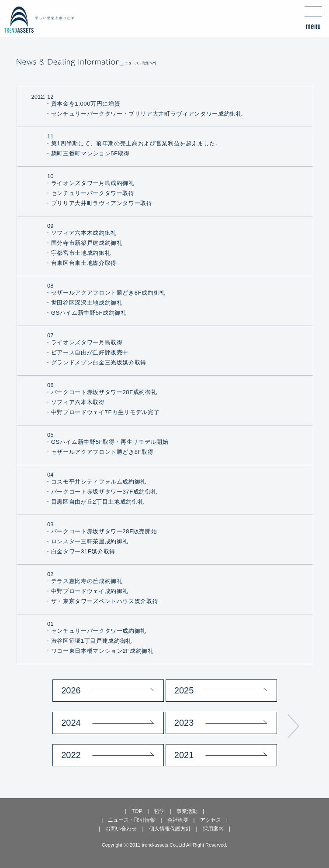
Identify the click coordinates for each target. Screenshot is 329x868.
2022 (71, 755)
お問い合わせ (121, 829)
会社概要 (178, 820)
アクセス (211, 820)
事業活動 (187, 811)
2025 (184, 690)
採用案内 (213, 829)
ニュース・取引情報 (132, 820)
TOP (137, 811)
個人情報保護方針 (170, 829)
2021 (184, 755)
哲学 (159, 811)
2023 (184, 723)
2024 (71, 723)
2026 (71, 690)
